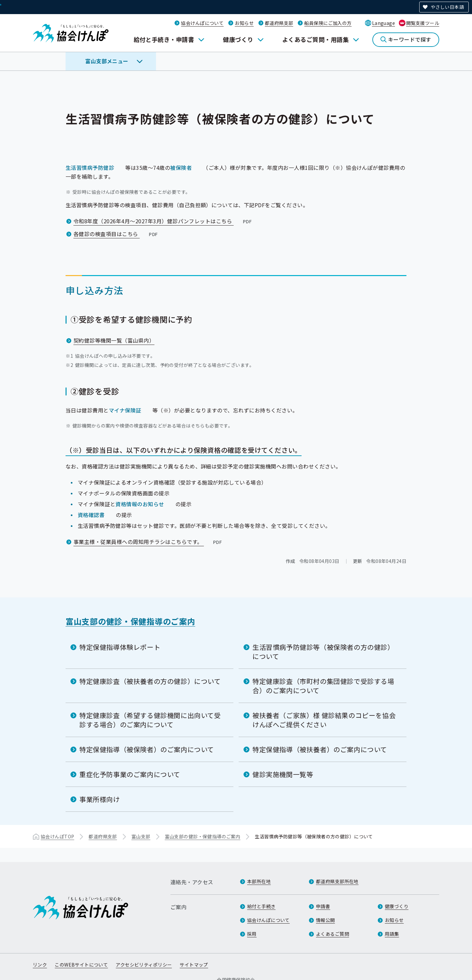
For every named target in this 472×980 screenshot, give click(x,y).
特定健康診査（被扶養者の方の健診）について (150, 681)
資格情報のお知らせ (140, 504)
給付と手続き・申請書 (164, 39)
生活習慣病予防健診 (90, 168)
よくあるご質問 (333, 934)
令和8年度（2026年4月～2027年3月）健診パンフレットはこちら (163, 221)
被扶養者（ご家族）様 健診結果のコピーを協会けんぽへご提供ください (324, 720)
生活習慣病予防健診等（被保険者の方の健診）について (323, 652)
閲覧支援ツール (423, 23)
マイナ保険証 (125, 410)
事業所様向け (100, 799)
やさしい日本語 (447, 7)
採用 (252, 934)
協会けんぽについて (202, 23)
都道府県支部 (279, 23)
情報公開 (325, 920)
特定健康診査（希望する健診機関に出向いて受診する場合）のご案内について (150, 720)
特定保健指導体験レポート (120, 647)
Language (383, 23)
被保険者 (181, 168)
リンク (40, 965)
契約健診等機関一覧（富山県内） (114, 340)
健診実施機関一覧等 (283, 774)
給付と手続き (261, 906)
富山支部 (141, 836)
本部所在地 (259, 881)
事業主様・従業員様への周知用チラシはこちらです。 (148, 542)
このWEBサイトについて (81, 965)
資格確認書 (91, 515)
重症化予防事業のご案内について (130, 774)
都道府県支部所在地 (337, 881)
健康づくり (238, 39)
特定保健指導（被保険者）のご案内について (147, 749)
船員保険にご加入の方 (328, 23)
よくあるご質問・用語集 (315, 39)
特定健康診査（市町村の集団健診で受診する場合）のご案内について (323, 686)
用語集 (392, 934)
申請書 (323, 906)
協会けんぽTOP (57, 836)
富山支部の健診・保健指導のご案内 (130, 621)
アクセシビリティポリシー (144, 965)
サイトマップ (194, 965)
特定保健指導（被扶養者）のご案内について (320, 749)
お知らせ (244, 23)
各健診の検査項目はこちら (116, 234)
